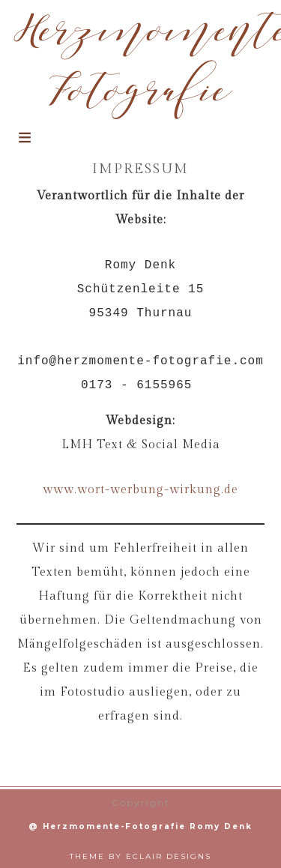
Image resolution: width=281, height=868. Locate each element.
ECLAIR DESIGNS (169, 856)
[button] (24, 146)
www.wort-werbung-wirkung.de (140, 490)
